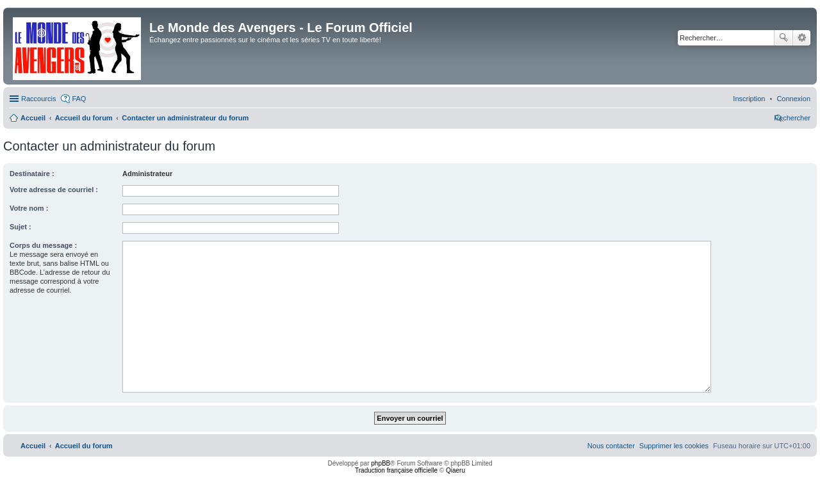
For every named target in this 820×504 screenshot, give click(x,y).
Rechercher (783, 38)
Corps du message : (43, 245)
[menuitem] (793, 99)
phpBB (381, 463)
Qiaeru (455, 470)
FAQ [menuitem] (79, 99)
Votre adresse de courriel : (54, 190)
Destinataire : (32, 174)
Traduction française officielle (396, 470)
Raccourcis (38, 99)
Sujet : (20, 227)
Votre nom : (29, 208)
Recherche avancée (802, 38)
